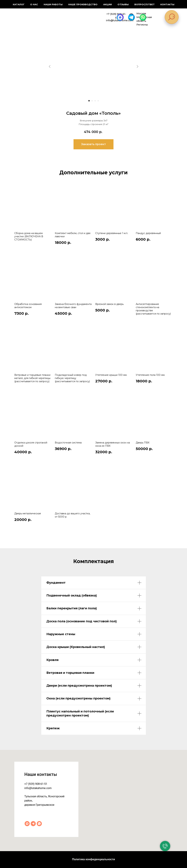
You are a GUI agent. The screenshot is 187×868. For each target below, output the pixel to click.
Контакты (167, 4)
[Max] (27, 824)
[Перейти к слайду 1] (89, 101)
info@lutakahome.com (38, 788)
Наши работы (53, 4)
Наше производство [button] (83, 4)
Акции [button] (107, 4)
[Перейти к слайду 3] (95, 101)
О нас (34, 4)
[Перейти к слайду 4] (98, 101)
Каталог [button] (19, 4)
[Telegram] (33, 824)
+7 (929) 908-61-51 (36, 784)
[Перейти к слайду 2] (92, 101)
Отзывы (123, 4)
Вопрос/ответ (145, 4)
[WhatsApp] (39, 824)
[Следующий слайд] (137, 66)
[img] (25, 17)
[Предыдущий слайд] (50, 66)
